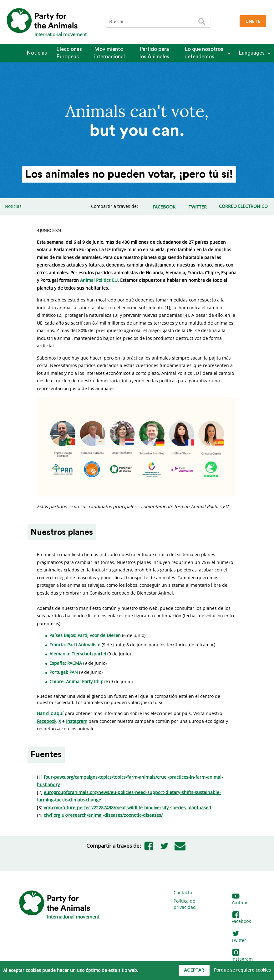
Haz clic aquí (50, 713)
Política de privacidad (185, 904)
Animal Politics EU (99, 280)
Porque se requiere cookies (242, 970)
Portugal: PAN (64, 672)
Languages (252, 53)
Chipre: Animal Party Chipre (79, 681)
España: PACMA (66, 663)
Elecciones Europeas (69, 53)
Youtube (240, 900)
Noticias (37, 53)
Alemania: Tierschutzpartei (78, 654)
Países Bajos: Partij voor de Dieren (85, 635)
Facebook (241, 918)
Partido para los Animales (154, 53)
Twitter (239, 937)
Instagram (242, 956)
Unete (253, 22)
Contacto (183, 892)
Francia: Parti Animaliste (75, 645)
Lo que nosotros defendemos (204, 53)
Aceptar (194, 970)
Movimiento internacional (109, 53)
